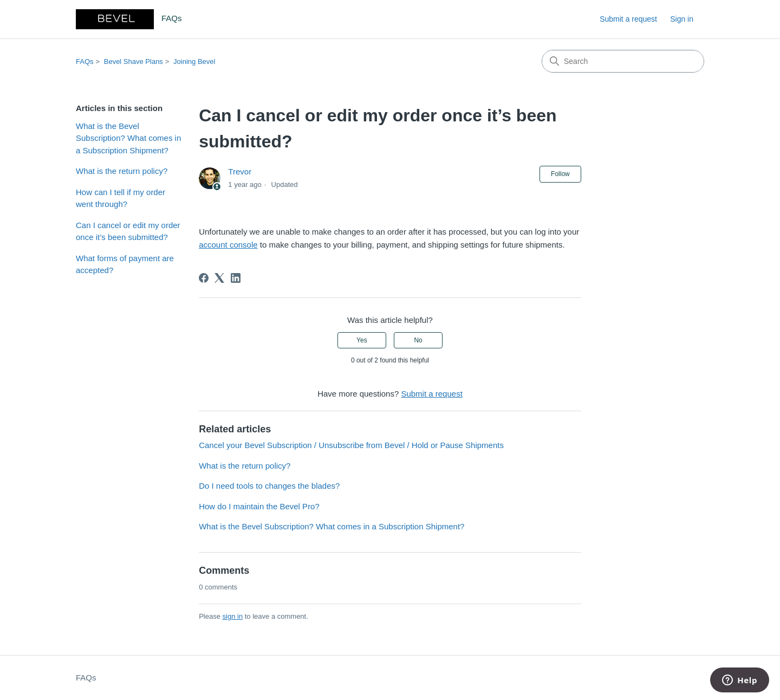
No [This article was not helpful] (418, 340)
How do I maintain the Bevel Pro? (259, 506)
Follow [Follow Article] (560, 174)
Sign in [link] (682, 19)
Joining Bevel (194, 61)
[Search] (623, 61)
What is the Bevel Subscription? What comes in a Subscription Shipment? (128, 138)
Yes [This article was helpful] (362, 340)
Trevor (240, 171)
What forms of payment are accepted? (125, 264)
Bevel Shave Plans (134, 61)
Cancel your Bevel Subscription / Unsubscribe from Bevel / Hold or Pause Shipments (351, 445)
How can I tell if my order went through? (121, 198)
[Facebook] (204, 278)
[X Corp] (219, 278)
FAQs (85, 61)
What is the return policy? (122, 171)
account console (228, 245)
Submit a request (628, 19)
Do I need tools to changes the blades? (269, 486)
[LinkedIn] (236, 278)
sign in (233, 616)
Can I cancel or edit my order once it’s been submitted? (128, 231)
